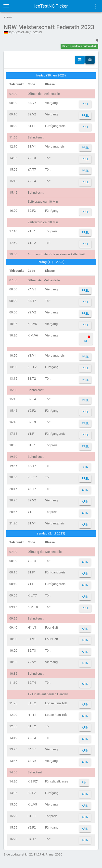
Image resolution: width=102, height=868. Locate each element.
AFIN (85, 490)
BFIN (85, 467)
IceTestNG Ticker (51, 6)
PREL (85, 104)
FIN (84, 783)
